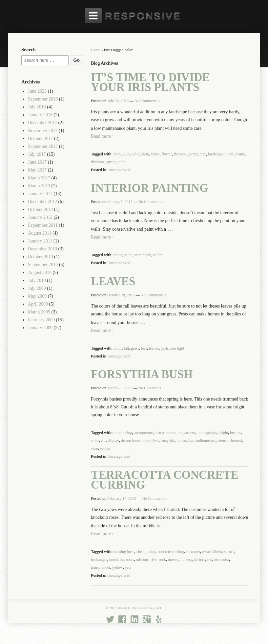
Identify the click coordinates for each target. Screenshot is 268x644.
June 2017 (37, 162)
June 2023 (37, 91)
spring (112, 162)
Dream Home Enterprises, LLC (140, 608)
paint (128, 255)
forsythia (168, 441)
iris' (203, 154)
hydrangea (99, 560)
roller (157, 255)
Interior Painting (150, 188)
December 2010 (42, 249)
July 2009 (37, 288)
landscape (216, 154)
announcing (123, 433)
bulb (126, 154)
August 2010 (40, 273)
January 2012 (40, 217)
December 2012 (42, 202)
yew (128, 567)
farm (145, 154)
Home (96, 50)
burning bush (124, 552)
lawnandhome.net (202, 441)
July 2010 (37, 280)
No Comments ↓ (147, 101)
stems (222, 441)
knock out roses (122, 560)
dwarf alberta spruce (218, 552)
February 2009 (41, 320)
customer (193, 552)
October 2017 (41, 138)
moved (173, 560)
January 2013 (40, 194)
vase (94, 448)
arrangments (144, 433)
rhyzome (98, 162)
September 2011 (43, 225)
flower (167, 154)
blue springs (207, 433)
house (181, 441)
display (113, 441)
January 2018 (40, 115)
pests (165, 348)
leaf (144, 348)
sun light (177, 348)
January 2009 (40, 328)
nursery (186, 560)
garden (193, 154)
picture (200, 560)
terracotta (222, 560)
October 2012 (41, 209)
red (210, 560)
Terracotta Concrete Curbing (165, 480)
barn (117, 154)
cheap (141, 552)
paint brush (142, 255)
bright (224, 433)
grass (135, 348)
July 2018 (37, 107)
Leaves (113, 281)
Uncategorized (119, 170)
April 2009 (38, 304)
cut (103, 441)
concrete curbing (171, 552)
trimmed (235, 441)
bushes (235, 433)
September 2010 (43, 265)
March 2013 (39, 186)
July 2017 (37, 154)
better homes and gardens (175, 433)
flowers (180, 154)
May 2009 (37, 296)
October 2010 (41, 257)
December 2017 (42, 123)
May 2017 (37, 170)
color (136, 154)
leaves (154, 348)
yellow (105, 448)
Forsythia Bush (142, 374)
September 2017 (43, 146)
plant (229, 154)
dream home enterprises (140, 441)
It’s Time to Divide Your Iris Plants (150, 82)
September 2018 (43, 99)
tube (122, 162)
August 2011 (40, 233)
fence (155, 154)
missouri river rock (151, 560)
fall (126, 348)
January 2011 (40, 241)
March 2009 (39, 312)
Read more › (102, 136)
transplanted (101, 567)
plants (240, 154)
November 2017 (43, 131)
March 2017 (39, 178)
